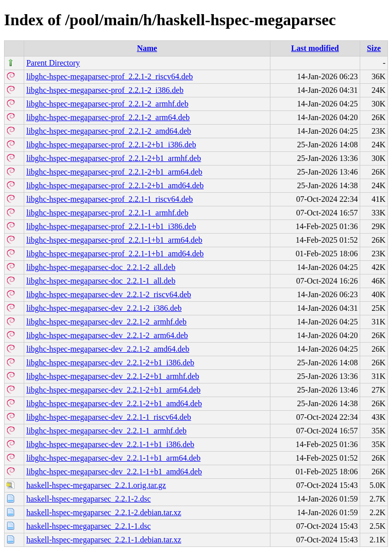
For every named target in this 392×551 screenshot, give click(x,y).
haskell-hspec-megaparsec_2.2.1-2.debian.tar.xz (104, 512)
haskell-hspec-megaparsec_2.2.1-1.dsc (89, 526)
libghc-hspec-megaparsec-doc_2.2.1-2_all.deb (101, 267)
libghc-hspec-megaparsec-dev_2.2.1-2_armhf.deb (106, 322)
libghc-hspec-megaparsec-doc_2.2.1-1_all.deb (101, 281)
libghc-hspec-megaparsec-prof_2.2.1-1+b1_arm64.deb (114, 240)
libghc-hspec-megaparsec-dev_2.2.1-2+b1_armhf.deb (113, 376)
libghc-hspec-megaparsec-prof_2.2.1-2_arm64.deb (108, 117)
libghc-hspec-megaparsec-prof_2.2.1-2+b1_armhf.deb (114, 158)
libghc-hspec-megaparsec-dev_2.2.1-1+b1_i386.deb (110, 444)
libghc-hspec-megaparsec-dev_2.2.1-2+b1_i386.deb (110, 363)
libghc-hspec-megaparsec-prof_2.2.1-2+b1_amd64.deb (115, 185)
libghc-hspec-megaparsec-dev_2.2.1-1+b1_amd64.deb (114, 472)
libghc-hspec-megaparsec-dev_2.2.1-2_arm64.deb (107, 335)
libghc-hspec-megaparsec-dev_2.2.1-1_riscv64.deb (109, 417)
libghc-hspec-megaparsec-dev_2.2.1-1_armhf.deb (106, 431)
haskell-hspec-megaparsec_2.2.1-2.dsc (89, 499)
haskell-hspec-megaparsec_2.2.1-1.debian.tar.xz (104, 540)
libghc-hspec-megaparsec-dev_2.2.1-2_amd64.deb (108, 349)
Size (374, 48)
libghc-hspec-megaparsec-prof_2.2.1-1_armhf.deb (107, 213)
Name (147, 48)
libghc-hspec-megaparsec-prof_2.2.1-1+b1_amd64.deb (115, 254)
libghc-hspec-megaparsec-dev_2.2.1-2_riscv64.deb (109, 294)
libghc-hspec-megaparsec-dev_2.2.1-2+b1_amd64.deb (114, 403)
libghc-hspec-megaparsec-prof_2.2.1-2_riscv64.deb (109, 76)
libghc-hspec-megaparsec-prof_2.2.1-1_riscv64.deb (109, 199)
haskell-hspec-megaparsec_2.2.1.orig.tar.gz (96, 485)
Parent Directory (53, 63)
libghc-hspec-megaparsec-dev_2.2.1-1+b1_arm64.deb (113, 458)
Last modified (315, 48)
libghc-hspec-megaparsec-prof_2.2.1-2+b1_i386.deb (111, 145)
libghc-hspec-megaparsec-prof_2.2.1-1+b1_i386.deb (111, 226)
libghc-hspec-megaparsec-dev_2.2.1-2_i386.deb (104, 308)
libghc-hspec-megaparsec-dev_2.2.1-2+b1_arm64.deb (113, 390)
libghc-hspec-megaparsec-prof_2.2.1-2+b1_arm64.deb (114, 172)
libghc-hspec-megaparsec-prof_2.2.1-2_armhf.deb (107, 104)
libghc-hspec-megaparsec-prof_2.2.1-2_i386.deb (105, 90)
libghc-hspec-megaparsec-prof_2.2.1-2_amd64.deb (109, 131)
